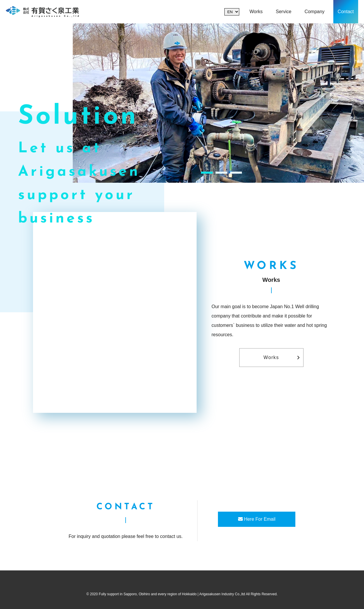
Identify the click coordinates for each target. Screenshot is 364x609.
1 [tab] (207, 173)
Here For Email (257, 519)
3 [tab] (236, 173)
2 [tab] (221, 173)
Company (314, 12)
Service (284, 12)
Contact (346, 12)
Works (256, 12)
